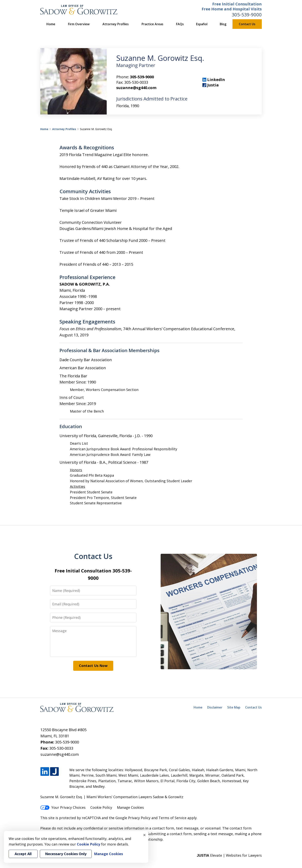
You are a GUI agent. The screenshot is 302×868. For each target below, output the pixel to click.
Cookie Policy (101, 807)
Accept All (23, 854)
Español (202, 24)
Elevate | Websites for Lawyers (229, 855)
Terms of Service (172, 818)
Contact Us (247, 24)
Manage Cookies (130, 807)
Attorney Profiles (116, 24)
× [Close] (144, 835)
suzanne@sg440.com (136, 88)
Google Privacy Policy (133, 818)
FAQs (180, 24)
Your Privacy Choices (63, 807)
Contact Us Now (93, 666)
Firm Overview (79, 24)
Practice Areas (152, 24)
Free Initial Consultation (237, 4)
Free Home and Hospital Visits (232, 9)
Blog (223, 24)
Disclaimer (215, 707)
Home (51, 24)
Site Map (234, 707)
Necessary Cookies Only (66, 854)
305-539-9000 (247, 15)
